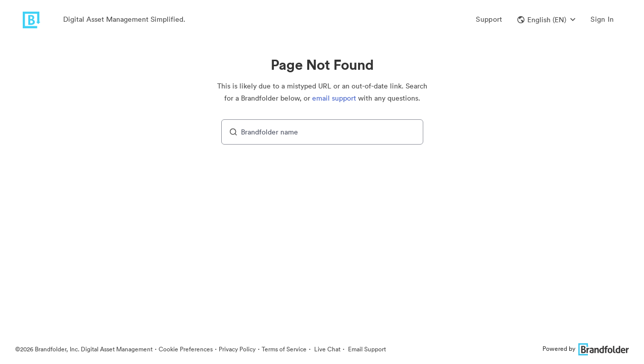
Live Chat (327, 349)
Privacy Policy (237, 349)
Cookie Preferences (186, 349)
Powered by (586, 349)
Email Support (366, 349)
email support (334, 98)
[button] (546, 20)
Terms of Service (284, 349)
